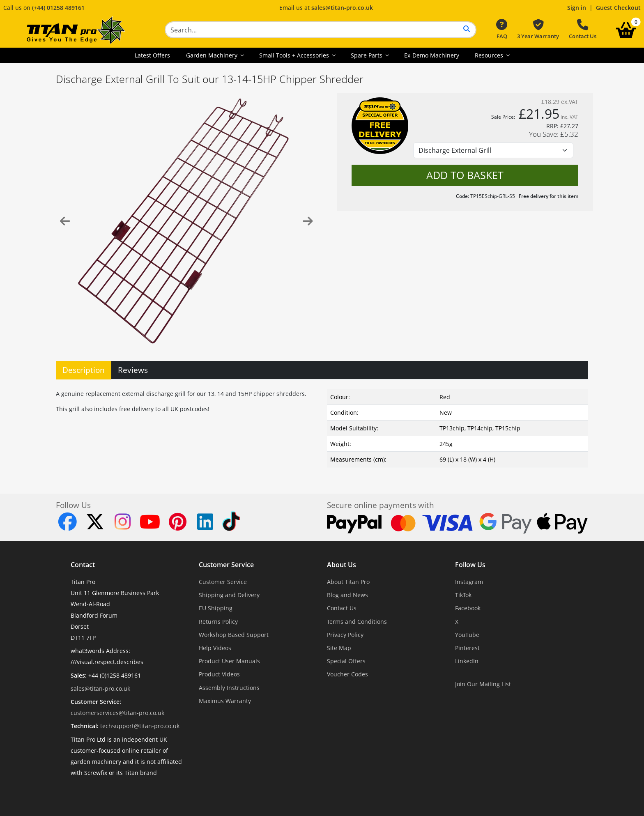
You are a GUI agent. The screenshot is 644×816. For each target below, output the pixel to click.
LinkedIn (467, 661)
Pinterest (467, 648)
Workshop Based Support (234, 635)
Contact (83, 565)
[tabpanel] (322, 427)
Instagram (469, 582)
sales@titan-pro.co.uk (342, 8)
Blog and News (347, 595)
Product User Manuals (229, 661)
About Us (342, 565)
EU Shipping (216, 608)
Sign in (577, 8)
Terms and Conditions (357, 622)
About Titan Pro (348, 582)
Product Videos (219, 674)
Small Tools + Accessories (295, 55)
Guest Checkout (618, 8)
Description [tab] (84, 370)
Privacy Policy (345, 635)
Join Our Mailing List (483, 684)
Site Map (339, 648)
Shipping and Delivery (229, 595)
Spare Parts (367, 55)
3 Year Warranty (538, 30)
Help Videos (215, 648)
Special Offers (346, 661)
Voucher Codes (347, 674)
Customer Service (226, 565)
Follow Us (470, 565)
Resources (490, 55)
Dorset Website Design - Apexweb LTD (350, 793)
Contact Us (583, 30)
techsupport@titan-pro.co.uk (140, 726)
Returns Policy (218, 622)
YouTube (467, 635)
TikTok (463, 595)
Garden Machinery (213, 55)
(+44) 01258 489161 (58, 8)
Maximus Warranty (225, 701)
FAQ (502, 30)
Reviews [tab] (133, 370)
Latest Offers (152, 55)
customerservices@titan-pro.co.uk (117, 713)
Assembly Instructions (229, 688)
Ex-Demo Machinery (432, 55)
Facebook (468, 608)
